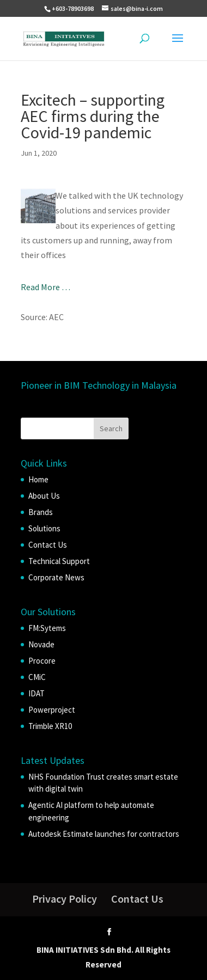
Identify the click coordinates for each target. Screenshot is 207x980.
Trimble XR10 (50, 726)
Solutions (44, 528)
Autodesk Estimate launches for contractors (104, 834)
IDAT (36, 693)
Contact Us (48, 545)
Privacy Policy (65, 899)
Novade (41, 644)
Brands (41, 512)
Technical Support (59, 561)
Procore (42, 661)
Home (38, 479)
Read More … (45, 287)
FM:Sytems (47, 628)
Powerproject (52, 710)
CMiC (37, 677)
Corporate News (56, 577)
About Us (44, 496)
